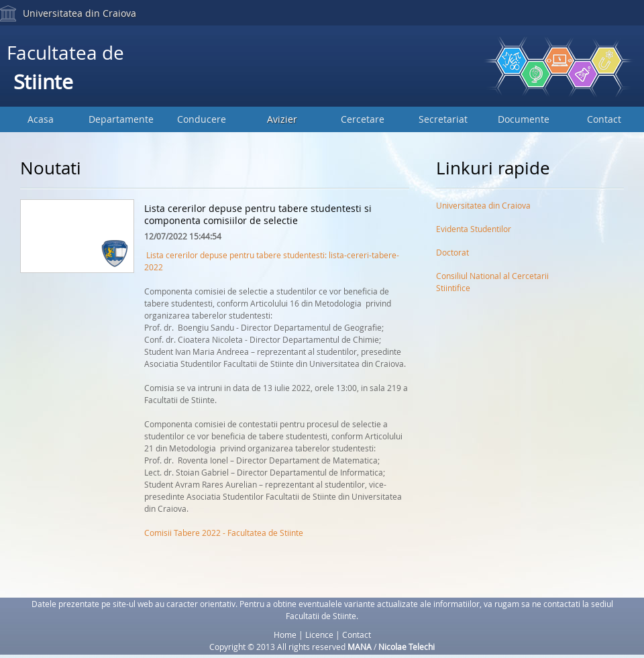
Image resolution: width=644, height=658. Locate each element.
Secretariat (443, 119)
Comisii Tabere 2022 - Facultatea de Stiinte (224, 533)
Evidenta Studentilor (474, 229)
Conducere (202, 119)
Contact (604, 119)
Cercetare (363, 119)
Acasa (41, 119)
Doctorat (452, 252)
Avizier (282, 119)
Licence (319, 635)
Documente (524, 119)
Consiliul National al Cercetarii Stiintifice (492, 278)
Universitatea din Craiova (79, 13)
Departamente (121, 119)
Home (285, 635)
